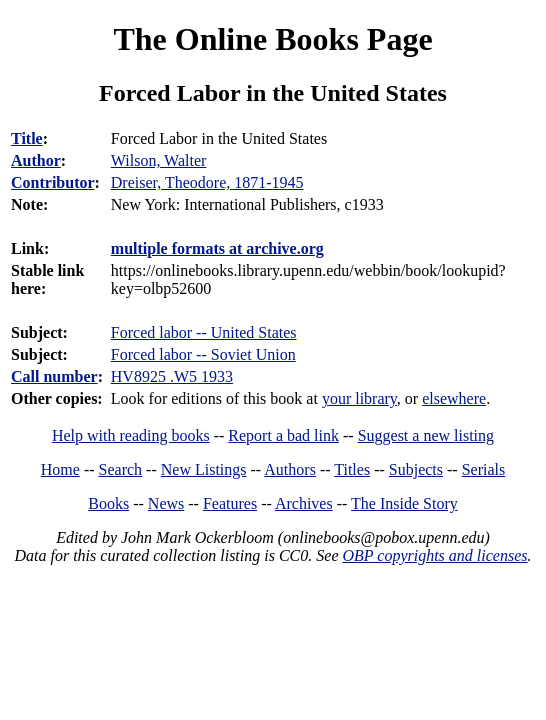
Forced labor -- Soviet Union (203, 354)
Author (36, 160)
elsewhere (454, 398)
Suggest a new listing (426, 435)
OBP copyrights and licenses (434, 555)
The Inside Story (404, 503)
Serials (484, 469)
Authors (290, 469)
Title (27, 138)
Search (121, 469)
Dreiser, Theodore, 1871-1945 (207, 182)
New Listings (204, 469)
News (166, 503)
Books (108, 503)
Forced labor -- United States (204, 332)
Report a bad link (283, 435)
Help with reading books (131, 435)
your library (359, 398)
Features (230, 503)
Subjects (416, 469)
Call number (54, 376)
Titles (352, 469)
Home (60, 469)
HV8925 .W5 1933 (172, 376)
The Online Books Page (272, 39)
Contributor (53, 182)
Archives (304, 503)
